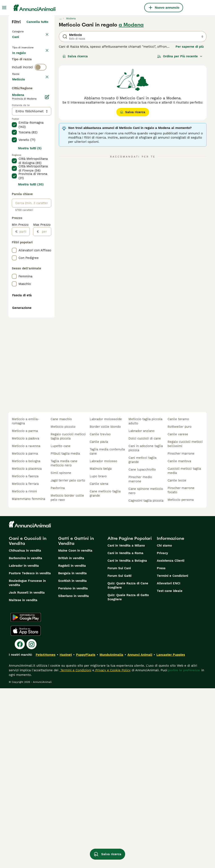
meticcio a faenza (25, 656)
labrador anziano (142, 611)
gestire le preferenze (184, 850)
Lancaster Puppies (171, 834)
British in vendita (71, 738)
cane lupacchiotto (142, 649)
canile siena (99, 663)
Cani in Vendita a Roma (125, 733)
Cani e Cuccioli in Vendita (28, 721)
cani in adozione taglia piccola (146, 628)
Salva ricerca (75, 56)
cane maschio (61, 599)
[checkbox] (14, 125)
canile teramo (178, 599)
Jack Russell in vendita (27, 772)
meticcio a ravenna (26, 626)
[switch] (41, 97)
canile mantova (179, 641)
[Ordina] (180, 56)
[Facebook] (20, 824)
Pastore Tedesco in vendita (30, 753)
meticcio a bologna (26, 641)
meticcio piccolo (63, 606)
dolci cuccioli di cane (145, 618)
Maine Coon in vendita (75, 730)
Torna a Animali (25, 31)
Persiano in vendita (73, 768)
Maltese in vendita (23, 780)
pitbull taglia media (65, 633)
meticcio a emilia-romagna (26, 601)
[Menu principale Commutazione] (4, 8)
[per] (45, 355)
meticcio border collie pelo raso (67, 677)
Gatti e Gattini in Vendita (76, 721)
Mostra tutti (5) (30, 271)
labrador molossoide (106, 599)
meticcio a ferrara (25, 663)
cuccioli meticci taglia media (184, 650)
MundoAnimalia (111, 834)
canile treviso (100, 614)
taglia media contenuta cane (107, 631)
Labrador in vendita (24, 745)
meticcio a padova (25, 618)
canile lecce (177, 660)
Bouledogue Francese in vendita (27, 763)
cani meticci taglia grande (142, 640)
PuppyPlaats (86, 834)
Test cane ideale (170, 771)
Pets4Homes (46, 834)
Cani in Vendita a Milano (126, 725)
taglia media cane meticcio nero (64, 643)
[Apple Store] (26, 810)
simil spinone (61, 653)
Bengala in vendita (72, 753)
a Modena (131, 25)
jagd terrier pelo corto (68, 660)
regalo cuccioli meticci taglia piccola (68, 616)
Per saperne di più (190, 47)
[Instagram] (31, 824)
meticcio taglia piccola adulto (145, 601)
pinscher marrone (181, 633)
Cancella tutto (37, 22)
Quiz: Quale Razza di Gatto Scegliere (128, 777)
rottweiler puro (180, 606)
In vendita (23, 60)
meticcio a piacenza (27, 648)
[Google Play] (26, 797)
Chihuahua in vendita (25, 730)
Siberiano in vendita (73, 776)
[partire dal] (24, 355)
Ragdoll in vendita (72, 745)
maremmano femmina (28, 679)
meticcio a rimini (24, 671)
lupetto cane (61, 626)
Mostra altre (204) (34, 202)
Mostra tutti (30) (31, 307)
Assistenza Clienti (171, 740)
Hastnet (66, 834)
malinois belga (101, 648)
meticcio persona (181, 679)
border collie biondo (105, 606)
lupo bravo (98, 656)
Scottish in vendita (72, 760)
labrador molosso (103, 641)
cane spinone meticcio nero (146, 671)
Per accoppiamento (30, 81)
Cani (16, 41)
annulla (43, 105)
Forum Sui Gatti (119, 755)
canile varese (178, 614)
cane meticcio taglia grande (105, 673)
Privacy (162, 733)
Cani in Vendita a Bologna (127, 740)
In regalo (22, 71)
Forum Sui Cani (119, 748)
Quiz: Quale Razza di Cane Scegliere (128, 765)
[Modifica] (47, 220)
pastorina (58, 668)
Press (161, 748)
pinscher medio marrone (140, 659)
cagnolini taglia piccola (146, 680)
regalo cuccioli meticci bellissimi (185, 624)
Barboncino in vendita (26, 738)
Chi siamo (164, 725)
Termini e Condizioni (172, 755)
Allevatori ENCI (169, 763)
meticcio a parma (25, 611)
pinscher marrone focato (181, 670)
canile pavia (99, 621)
